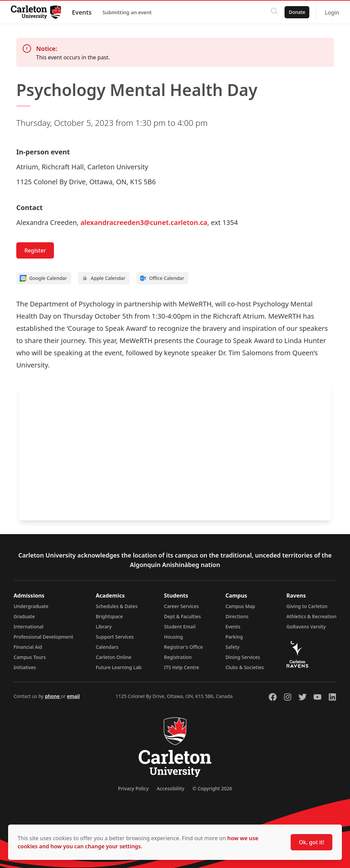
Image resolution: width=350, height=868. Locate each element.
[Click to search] (274, 12)
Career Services (182, 606)
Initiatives (25, 667)
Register (35, 250)
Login (332, 13)
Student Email (180, 627)
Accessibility (170, 788)
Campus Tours (30, 657)
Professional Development (43, 637)
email (73, 696)
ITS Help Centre (182, 667)
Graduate (24, 616)
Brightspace (109, 616)
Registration (178, 657)
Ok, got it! (312, 842)
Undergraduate (31, 606)
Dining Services (243, 657)
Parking (234, 637)
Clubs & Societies (245, 667)
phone (53, 696)
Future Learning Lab (119, 667)
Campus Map (240, 606)
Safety (233, 647)
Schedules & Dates (117, 606)
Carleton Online (113, 657)
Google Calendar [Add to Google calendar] (43, 278)
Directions (237, 616)
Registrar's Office (184, 647)
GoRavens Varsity (306, 627)
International (28, 627)
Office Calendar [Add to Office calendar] (162, 278)
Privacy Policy (133, 788)
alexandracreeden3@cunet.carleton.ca (144, 222)
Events (82, 12)
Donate (297, 12)
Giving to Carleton (307, 606)
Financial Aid (28, 647)
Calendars (107, 647)
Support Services (115, 637)
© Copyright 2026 (212, 788)
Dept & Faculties (183, 616)
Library (104, 627)
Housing (174, 637)
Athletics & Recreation (312, 616)
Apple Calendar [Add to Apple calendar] (103, 278)
